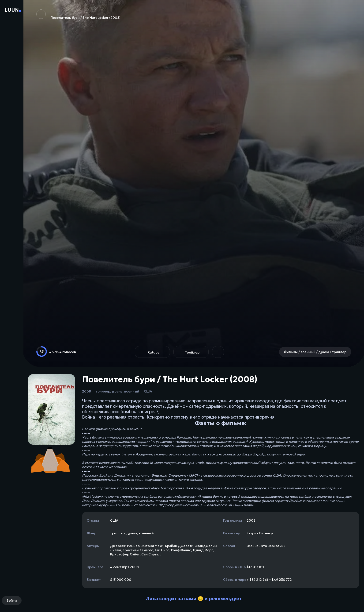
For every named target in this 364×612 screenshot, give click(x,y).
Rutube (154, 352)
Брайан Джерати (179, 546)
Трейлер (192, 352)
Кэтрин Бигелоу (260, 533)
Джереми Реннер (125, 546)
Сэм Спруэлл (152, 554)
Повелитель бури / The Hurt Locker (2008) (78, 15)
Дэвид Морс (203, 550)
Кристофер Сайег (125, 554)
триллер (103, 391)
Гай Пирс (162, 550)
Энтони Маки (152, 546)
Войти (12, 600)
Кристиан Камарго (138, 550)
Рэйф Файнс (181, 550)
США (148, 391)
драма (117, 391)
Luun (12, 10)
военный (132, 391)
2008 (86, 391)
